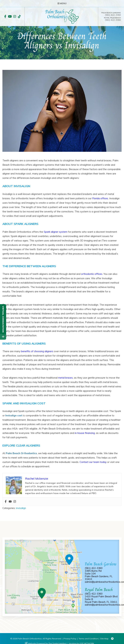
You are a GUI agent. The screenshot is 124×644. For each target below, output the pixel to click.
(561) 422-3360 (113, 15)
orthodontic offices (92, 274)
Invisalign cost (14, 415)
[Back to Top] (112, 639)
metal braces (65, 378)
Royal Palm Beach (112, 18)
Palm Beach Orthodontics (21, 453)
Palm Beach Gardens (111, 13)
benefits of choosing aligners (37, 351)
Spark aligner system (56, 232)
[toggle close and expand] (3, 337)
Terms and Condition (88, 639)
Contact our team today (93, 462)
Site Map (104, 639)
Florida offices (100, 198)
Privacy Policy (70, 639)
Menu (62, 3)
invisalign (21, 508)
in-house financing (85, 433)
